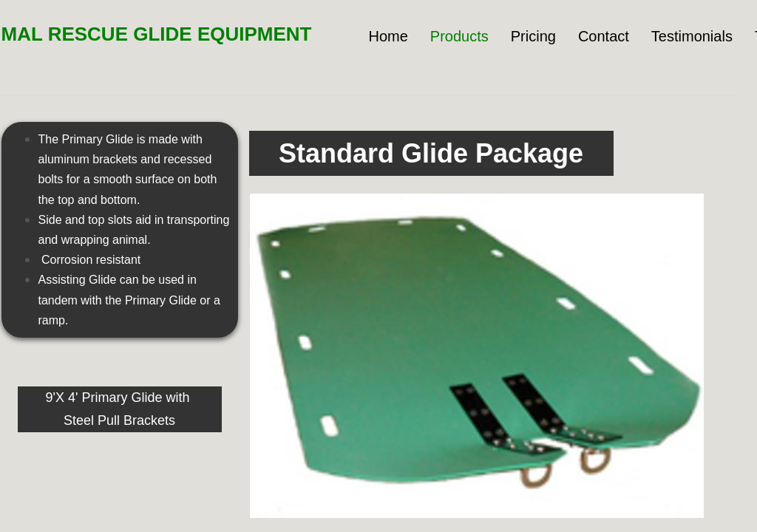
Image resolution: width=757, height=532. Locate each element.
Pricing (533, 36)
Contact (604, 36)
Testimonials (692, 36)
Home (388, 36)
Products (459, 36)
